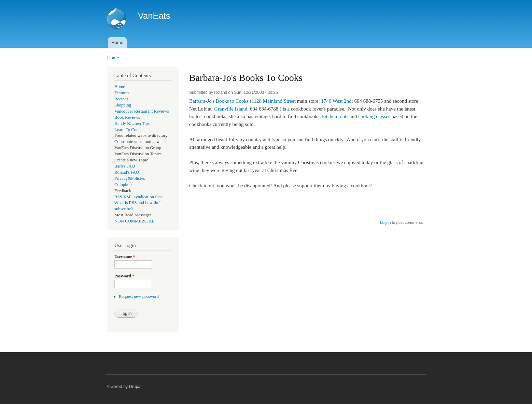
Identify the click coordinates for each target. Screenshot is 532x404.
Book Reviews (127, 117)
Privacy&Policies (130, 178)
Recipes (121, 99)
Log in (385, 222)
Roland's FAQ (127, 172)
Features (122, 93)
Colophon (123, 185)
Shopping (123, 105)
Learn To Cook (128, 130)
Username (125, 257)
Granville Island (231, 109)
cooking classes (374, 116)
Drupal (135, 387)
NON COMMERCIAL (135, 221)
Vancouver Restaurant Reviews (142, 111)
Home (117, 42)
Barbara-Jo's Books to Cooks (219, 101)
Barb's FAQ (125, 166)
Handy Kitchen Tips (132, 124)
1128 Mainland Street (274, 101)
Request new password (139, 297)
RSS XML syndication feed (138, 197)
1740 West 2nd (336, 101)
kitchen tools (335, 116)
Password (124, 276)
